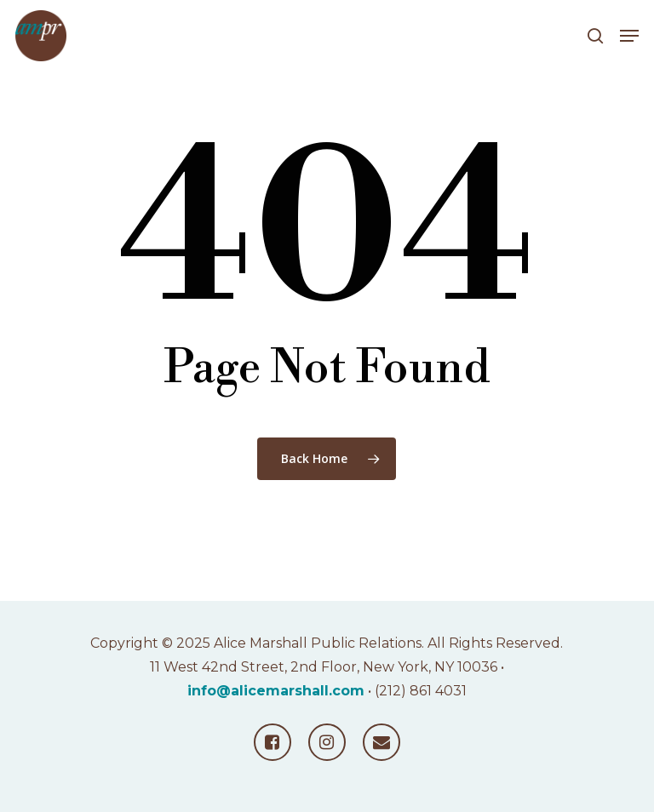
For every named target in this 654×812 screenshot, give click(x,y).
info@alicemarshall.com (276, 691)
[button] (629, 36)
